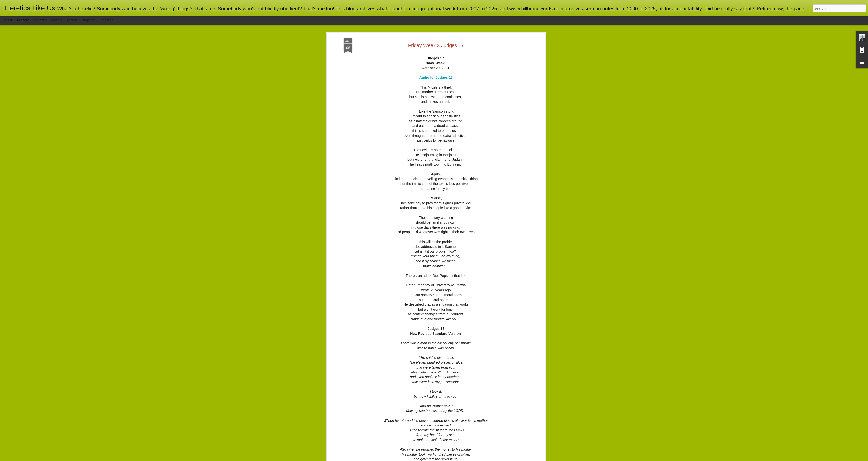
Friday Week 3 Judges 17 (436, 38)
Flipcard (23, 20)
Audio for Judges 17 (436, 70)
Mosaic (56, 20)
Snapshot (88, 20)
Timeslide (106, 20)
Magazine (40, 20)
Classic (8, 20)
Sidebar (72, 20)
